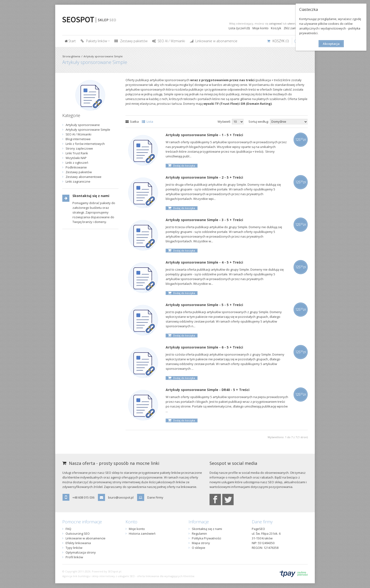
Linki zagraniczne (78, 181)
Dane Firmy (155, 497)
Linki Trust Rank (77, 153)
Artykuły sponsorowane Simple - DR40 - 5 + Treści (208, 390)
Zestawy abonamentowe (84, 177)
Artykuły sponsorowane (83, 125)
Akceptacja (331, 44)
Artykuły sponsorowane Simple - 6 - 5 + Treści (204, 347)
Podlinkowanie (76, 167)
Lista (147, 122)
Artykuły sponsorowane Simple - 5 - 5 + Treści (204, 305)
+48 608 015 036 (83, 497)
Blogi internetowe (78, 139)
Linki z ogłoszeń (77, 163)
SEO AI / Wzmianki (78, 134)
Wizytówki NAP (76, 158)
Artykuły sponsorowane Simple (103, 56)
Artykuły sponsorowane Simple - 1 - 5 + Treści (204, 135)
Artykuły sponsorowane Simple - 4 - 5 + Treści (204, 262)
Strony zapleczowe (79, 148)
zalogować (275, 23)
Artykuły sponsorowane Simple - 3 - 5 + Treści (204, 220)
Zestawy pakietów (79, 172)
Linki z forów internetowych (85, 144)
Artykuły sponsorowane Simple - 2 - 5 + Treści (204, 177)
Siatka (132, 122)
